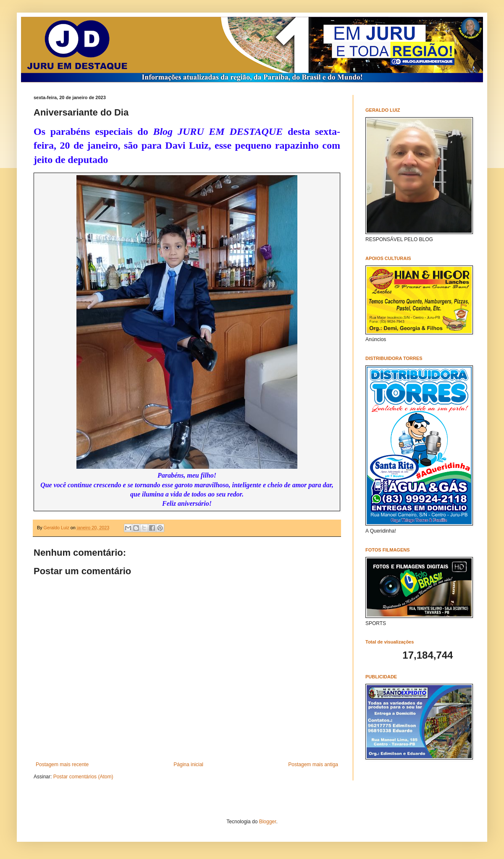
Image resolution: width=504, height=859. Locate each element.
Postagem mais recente (62, 764)
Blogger (268, 822)
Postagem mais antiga (313, 764)
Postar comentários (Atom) (83, 777)
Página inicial (188, 764)
